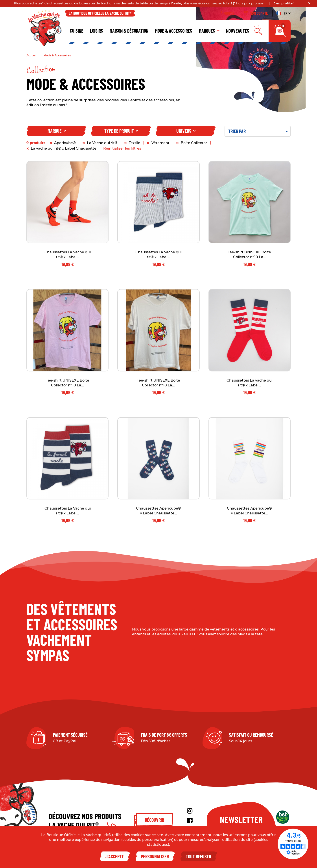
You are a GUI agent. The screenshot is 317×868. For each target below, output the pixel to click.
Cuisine (77, 31)
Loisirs (97, 31)
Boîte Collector (194, 143)
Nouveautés (238, 31)
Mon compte (256, 13)
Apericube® (65, 143)
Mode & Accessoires (174, 31)
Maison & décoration (129, 31)
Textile (135, 143)
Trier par (258, 131)
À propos (228, 13)
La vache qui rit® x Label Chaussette (64, 148)
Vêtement (160, 143)
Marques (209, 31)
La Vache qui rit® (102, 143)
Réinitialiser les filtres (122, 148)
